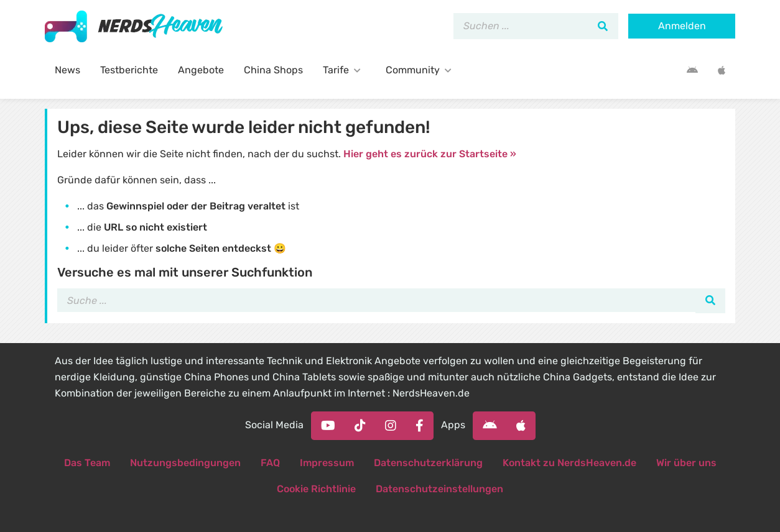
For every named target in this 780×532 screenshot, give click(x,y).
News (67, 70)
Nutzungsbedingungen (185, 463)
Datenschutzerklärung (428, 463)
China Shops (273, 70)
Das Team (87, 463)
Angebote (201, 70)
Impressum (327, 463)
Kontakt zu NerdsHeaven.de (569, 463)
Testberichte (129, 70)
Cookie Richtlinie (316, 489)
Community (421, 70)
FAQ (270, 463)
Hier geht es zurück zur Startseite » (430, 154)
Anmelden (682, 26)
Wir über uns (686, 463)
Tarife (344, 70)
